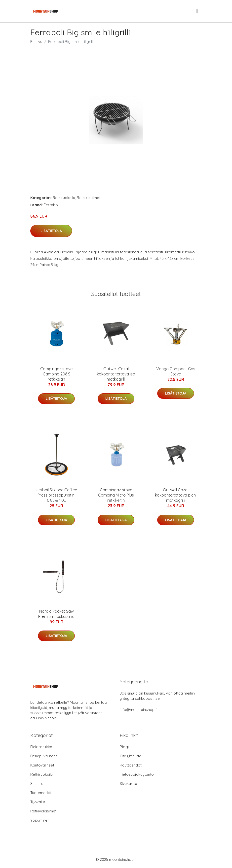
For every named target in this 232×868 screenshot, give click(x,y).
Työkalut (38, 802)
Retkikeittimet (89, 198)
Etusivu (36, 42)
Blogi (124, 747)
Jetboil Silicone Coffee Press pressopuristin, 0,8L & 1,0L (57, 495)
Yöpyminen (40, 820)
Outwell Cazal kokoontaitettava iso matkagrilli (116, 374)
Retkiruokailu (64, 198)
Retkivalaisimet (43, 811)
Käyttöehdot (131, 765)
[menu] (197, 11)
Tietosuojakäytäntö (137, 774)
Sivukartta (128, 784)
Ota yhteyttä (131, 756)
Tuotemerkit (41, 793)
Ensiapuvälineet (44, 756)
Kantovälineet (42, 765)
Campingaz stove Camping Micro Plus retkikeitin (116, 495)
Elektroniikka (41, 747)
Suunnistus (39, 784)
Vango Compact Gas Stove (176, 371)
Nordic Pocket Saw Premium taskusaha (56, 614)
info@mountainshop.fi (139, 710)
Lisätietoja (51, 231)
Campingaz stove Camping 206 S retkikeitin (56, 374)
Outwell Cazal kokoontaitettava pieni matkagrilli (176, 495)
